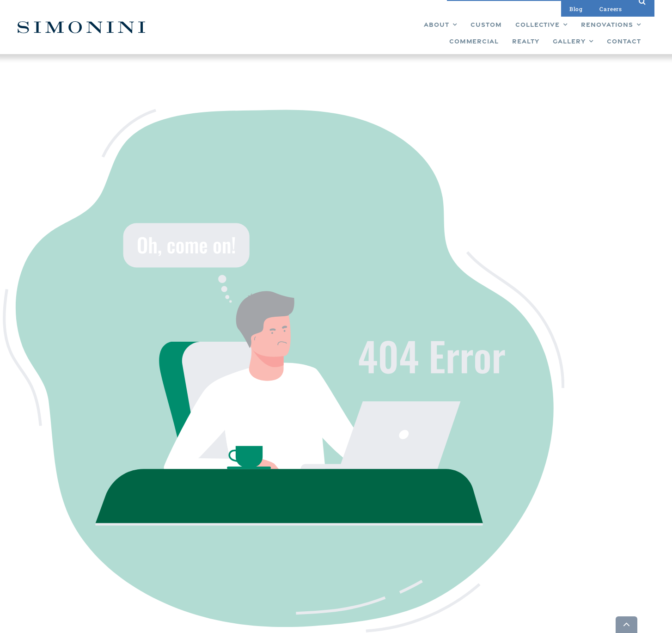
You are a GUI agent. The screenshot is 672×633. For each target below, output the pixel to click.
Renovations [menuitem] (331, 526)
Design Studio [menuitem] (381, 510)
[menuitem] (238, 35)
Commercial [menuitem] (330, 541)
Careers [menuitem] (372, 526)
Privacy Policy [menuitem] (380, 551)
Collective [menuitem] (327, 510)
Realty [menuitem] (322, 557)
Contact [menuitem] (372, 541)
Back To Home (364, 293)
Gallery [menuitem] (370, 494)
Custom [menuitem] (324, 494)
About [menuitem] (321, 566)
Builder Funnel (179, 625)
